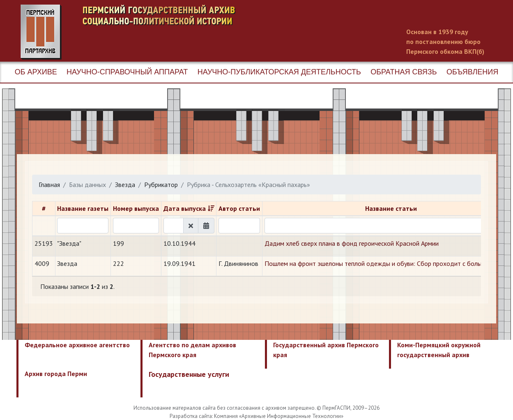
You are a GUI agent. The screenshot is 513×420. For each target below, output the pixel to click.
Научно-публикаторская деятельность (279, 72)
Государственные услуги (189, 374)
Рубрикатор (161, 185)
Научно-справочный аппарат (127, 72)
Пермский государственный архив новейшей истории (175, 32)
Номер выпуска (136, 208)
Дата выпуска (185, 208)
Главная (49, 185)
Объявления (472, 72)
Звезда (125, 185)
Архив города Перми (56, 374)
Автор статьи (239, 208)
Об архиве (36, 72)
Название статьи (391, 208)
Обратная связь (404, 72)
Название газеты (83, 208)
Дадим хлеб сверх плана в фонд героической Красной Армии (352, 243)
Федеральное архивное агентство (77, 345)
